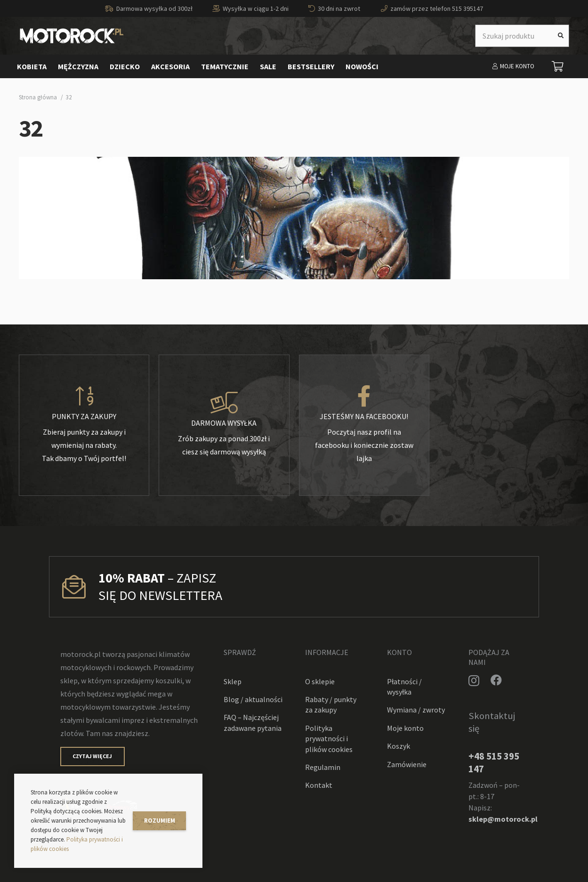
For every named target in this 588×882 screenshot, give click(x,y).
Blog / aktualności (253, 699)
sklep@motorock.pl (503, 819)
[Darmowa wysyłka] (224, 403)
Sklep (233, 681)
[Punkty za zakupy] (84, 396)
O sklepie (320, 681)
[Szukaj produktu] (522, 36)
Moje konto (405, 728)
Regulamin (323, 767)
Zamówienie (407, 764)
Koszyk (399, 746)
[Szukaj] (561, 36)
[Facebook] (496, 680)
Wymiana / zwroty (416, 710)
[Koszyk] (558, 66)
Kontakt (319, 785)
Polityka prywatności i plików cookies (329, 739)
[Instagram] (474, 680)
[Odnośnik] (72, 36)
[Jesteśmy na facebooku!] (364, 396)
